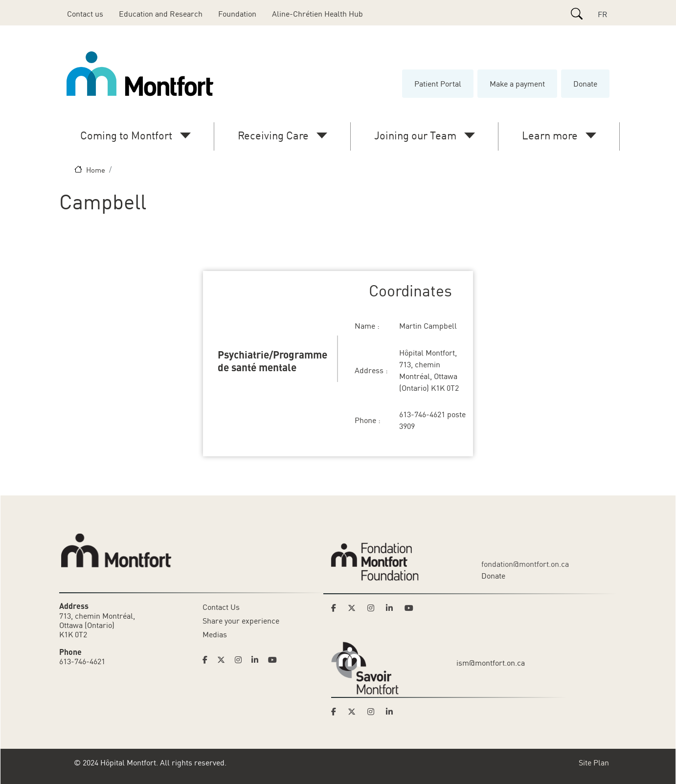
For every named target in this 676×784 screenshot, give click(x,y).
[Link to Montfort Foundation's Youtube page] (410, 608)
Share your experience (241, 621)
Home (96, 170)
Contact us (85, 14)
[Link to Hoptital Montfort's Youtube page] (273, 660)
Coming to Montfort (126, 135)
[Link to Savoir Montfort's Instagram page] (374, 712)
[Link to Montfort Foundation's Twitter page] (355, 608)
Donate (585, 84)
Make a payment (517, 84)
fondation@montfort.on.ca (525, 564)
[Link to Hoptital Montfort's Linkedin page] (258, 660)
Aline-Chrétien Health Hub (317, 14)
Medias (215, 634)
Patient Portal (438, 84)
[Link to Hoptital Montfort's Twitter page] (224, 660)
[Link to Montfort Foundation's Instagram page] (374, 608)
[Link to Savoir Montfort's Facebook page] (337, 712)
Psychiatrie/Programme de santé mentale (272, 360)
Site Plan (594, 762)
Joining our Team (415, 135)
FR (603, 14)
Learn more (550, 135)
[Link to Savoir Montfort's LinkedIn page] (392, 712)
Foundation (237, 14)
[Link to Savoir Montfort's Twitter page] (355, 712)
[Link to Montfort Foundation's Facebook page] (337, 608)
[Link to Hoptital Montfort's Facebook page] (208, 660)
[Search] (577, 14)
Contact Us (221, 607)
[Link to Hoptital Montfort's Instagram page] (241, 660)
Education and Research (161, 14)
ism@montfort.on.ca (491, 663)
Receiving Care (273, 135)
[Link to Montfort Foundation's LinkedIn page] (392, 608)
